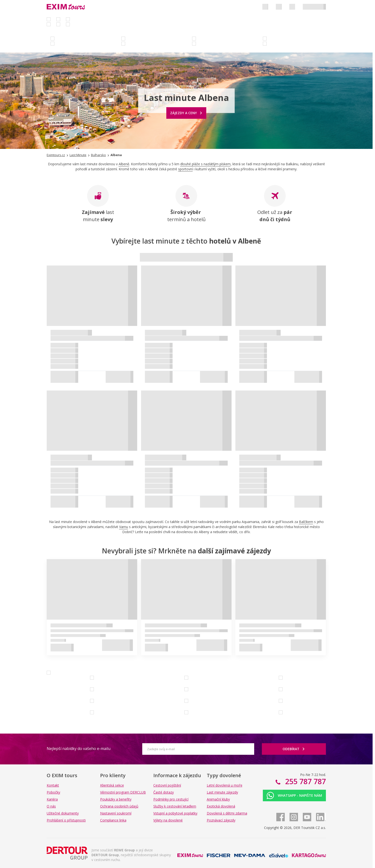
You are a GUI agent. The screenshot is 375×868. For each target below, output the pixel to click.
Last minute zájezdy (222, 792)
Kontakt (53, 785)
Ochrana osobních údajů (119, 806)
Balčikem (306, 522)
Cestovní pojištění (167, 785)
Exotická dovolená (221, 806)
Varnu (124, 527)
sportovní (185, 169)
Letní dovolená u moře (225, 785)
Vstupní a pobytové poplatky (175, 813)
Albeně (124, 164)
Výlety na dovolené (168, 820)
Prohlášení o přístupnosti (66, 820)
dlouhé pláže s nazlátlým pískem (205, 164)
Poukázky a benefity (116, 799)
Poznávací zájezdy (221, 820)
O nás (51, 806)
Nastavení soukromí (116, 813)
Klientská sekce (112, 785)
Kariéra (52, 799)
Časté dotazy (164, 792)
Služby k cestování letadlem (175, 806)
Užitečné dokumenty (63, 813)
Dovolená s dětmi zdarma (227, 813)
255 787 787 (305, 781)
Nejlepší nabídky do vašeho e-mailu (79, 749)
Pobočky (53, 792)
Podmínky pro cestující (171, 799)
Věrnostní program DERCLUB (123, 792)
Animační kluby (218, 799)
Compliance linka (113, 820)
